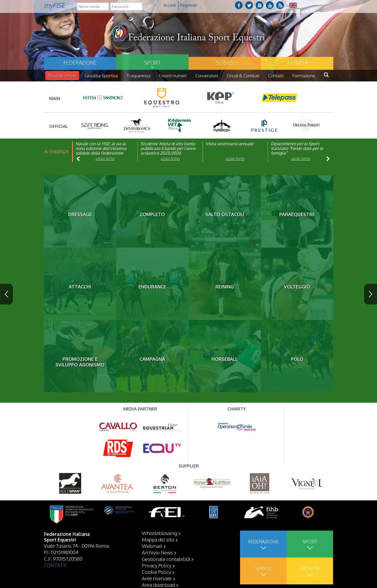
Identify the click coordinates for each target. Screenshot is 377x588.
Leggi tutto (105, 159)
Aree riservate (157, 578)
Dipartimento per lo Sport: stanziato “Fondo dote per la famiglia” (297, 148)
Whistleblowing (159, 533)
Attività (297, 63)
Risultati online (62, 76)
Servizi (225, 63)
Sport (152, 63)
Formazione (304, 76)
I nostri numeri (173, 76)
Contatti (276, 76)
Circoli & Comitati (243, 76)
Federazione (80, 63)
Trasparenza (139, 76)
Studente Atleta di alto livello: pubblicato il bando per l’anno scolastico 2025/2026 (168, 148)
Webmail (152, 546)
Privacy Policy (157, 565)
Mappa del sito (158, 539)
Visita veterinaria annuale (230, 144)
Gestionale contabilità (166, 559)
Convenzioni (207, 76)
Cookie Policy (156, 572)
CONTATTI (55, 565)
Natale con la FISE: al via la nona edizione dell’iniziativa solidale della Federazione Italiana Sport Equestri (101, 151)
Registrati (189, 5)
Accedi (170, 5)
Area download (158, 585)
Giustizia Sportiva (101, 76)
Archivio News (157, 552)
